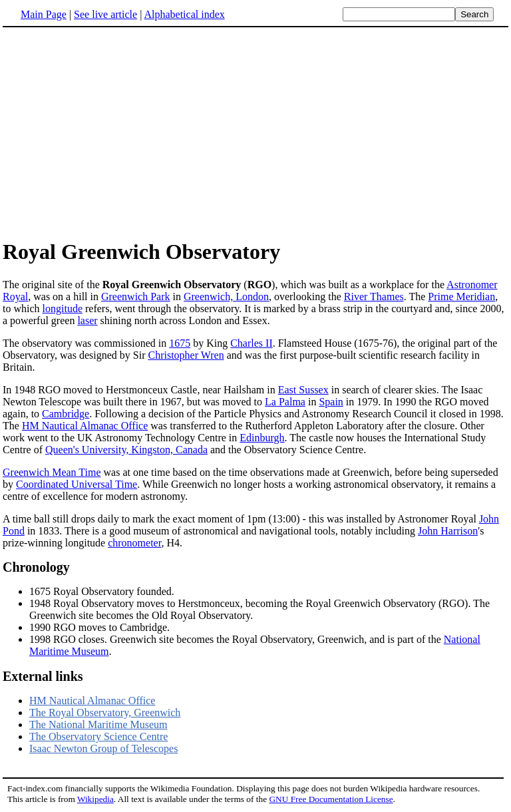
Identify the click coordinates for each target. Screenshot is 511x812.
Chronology (36, 567)
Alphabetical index (184, 14)
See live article (105, 14)
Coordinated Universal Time (77, 484)
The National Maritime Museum (98, 724)
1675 (180, 343)
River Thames (374, 297)
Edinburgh (262, 438)
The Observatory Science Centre (98, 736)
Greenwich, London (226, 297)
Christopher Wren (186, 355)
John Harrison (448, 531)
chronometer (134, 543)
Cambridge (66, 414)
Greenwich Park (136, 297)
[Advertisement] (114, 132)
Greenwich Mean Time (52, 472)
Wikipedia (95, 799)
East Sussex (303, 390)
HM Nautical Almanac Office (85, 426)
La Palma (285, 402)
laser (87, 320)
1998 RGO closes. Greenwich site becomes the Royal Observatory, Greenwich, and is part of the (237, 639)
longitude (63, 308)
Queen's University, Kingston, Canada (126, 450)
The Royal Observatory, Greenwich (105, 712)
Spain (331, 402)
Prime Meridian (461, 297)
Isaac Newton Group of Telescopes (103, 748)
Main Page (44, 14)
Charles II (252, 343)
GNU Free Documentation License (331, 799)
